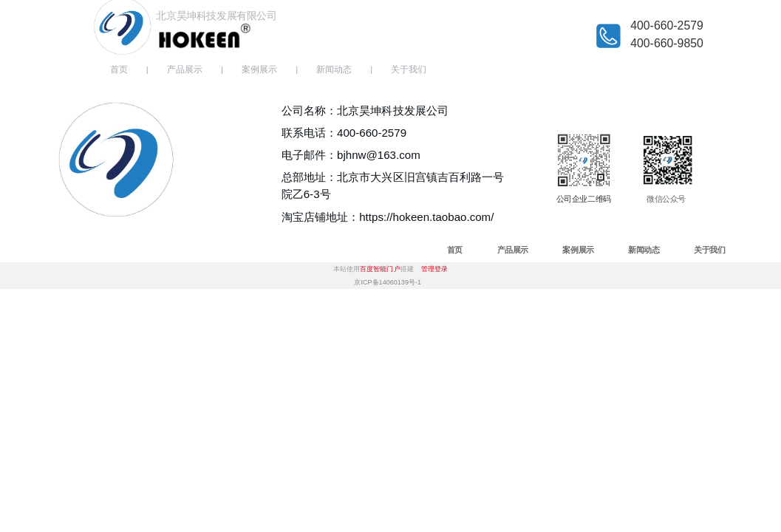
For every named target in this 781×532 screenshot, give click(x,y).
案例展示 (259, 70)
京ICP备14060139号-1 (388, 283)
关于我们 (409, 70)
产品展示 (185, 70)
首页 (119, 70)
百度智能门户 (380, 269)
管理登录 (434, 269)
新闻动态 (334, 70)
